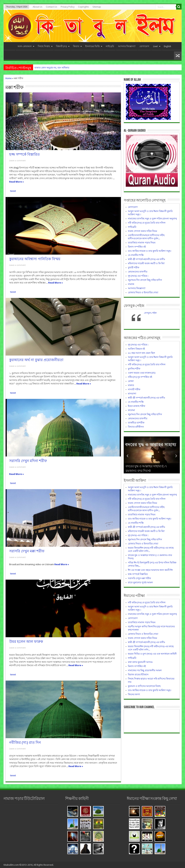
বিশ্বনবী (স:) (63, 46)
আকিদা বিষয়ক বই (136, 349)
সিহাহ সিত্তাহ (45, 46)
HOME (10, 47)
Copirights (83, 7)
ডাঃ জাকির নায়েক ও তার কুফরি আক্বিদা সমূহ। (150, 251)
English (167, 46)
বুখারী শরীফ (134, 268)
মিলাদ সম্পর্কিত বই (137, 247)
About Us (37, 7)
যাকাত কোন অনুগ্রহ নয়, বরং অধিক (51, 68)
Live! (157, 46)
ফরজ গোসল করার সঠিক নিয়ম (142, 231)
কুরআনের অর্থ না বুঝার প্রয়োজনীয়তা (36, 360)
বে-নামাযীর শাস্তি (136, 255)
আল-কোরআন (26, 46)
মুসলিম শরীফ (134, 369)
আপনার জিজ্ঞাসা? (127, 46)
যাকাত (131, 385)
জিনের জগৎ (134, 694)
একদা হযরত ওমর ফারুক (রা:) (142, 373)
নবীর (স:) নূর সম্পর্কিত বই (140, 377)
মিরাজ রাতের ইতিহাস (138, 675)
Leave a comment (17, 161)
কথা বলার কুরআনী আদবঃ (140, 662)
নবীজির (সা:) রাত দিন (25, 743)
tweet (13, 191)
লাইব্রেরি (110, 46)
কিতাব (77, 46)
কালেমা (131, 410)
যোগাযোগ (144, 46)
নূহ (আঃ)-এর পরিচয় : (138, 276)
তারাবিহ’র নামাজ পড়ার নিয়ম (142, 243)
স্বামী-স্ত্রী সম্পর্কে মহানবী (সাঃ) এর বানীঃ (147, 259)
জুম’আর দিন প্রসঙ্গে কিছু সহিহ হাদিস (145, 280)
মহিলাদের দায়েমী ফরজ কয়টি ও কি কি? (146, 263)
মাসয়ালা (132, 394)
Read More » (17, 182)
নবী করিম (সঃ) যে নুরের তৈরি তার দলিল (147, 223)
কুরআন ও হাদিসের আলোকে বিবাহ (144, 686)
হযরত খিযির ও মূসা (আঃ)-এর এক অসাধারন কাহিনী (152, 654)
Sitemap (97, 7)
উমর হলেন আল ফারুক (26, 642)
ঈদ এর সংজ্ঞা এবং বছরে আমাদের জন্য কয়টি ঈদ (150, 570)
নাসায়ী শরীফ (134, 389)
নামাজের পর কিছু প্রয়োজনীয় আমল (145, 670)
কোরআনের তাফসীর (138, 272)
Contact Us (51, 7)
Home (8, 78)
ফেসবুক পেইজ (134, 306)
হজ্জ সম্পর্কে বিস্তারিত (24, 154)
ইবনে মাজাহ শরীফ (137, 406)
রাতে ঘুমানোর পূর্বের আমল (140, 582)
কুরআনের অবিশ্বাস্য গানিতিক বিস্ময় (35, 259)
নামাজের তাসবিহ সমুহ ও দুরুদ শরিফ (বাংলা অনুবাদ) (152, 219)
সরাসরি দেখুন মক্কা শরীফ (27, 551)
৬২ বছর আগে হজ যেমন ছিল (141, 353)
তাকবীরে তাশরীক (136, 423)
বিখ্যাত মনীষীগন (136, 427)
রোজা (131, 381)
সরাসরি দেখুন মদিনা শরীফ (28, 461)
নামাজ (131, 284)
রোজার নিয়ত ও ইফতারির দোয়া (143, 292)
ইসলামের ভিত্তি (94, 46)
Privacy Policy (68, 7)
